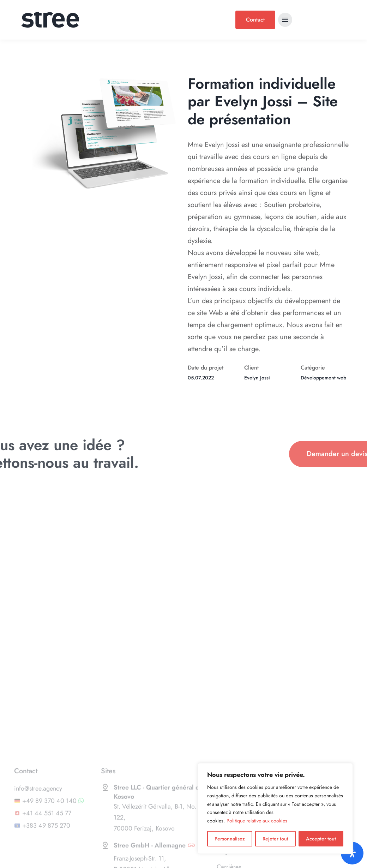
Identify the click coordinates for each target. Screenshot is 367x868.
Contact (255, 20)
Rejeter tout (275, 839)
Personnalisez (230, 839)
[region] (275, 808)
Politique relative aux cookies (257, 821)
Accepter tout (321, 839)
